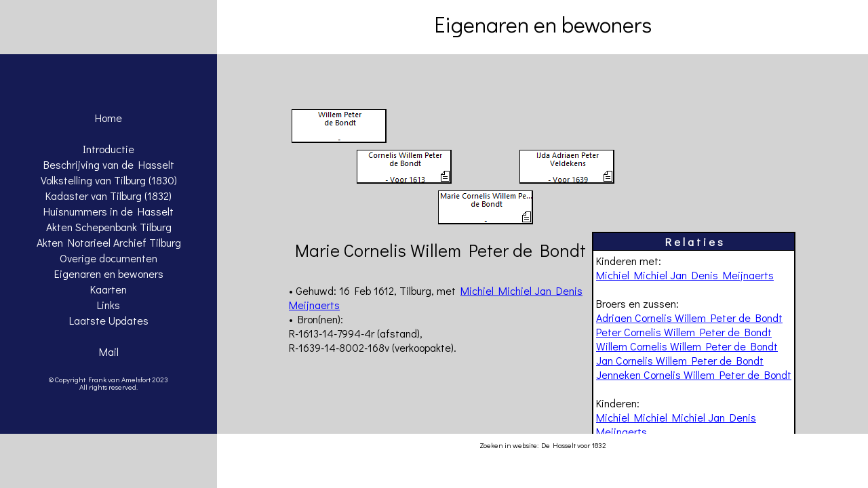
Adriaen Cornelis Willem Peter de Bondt (689, 318)
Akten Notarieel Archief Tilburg (109, 242)
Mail (109, 351)
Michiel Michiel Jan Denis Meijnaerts (685, 275)
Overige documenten (108, 258)
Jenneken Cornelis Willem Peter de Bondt (694, 374)
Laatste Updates (109, 320)
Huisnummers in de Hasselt (108, 211)
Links (108, 305)
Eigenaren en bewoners (109, 273)
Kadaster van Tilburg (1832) (108, 196)
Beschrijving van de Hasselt (109, 164)
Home (108, 118)
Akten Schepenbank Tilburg (109, 227)
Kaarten (108, 289)
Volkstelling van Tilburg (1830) (109, 180)
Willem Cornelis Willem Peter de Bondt (687, 346)
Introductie (108, 149)
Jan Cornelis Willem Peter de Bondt (680, 360)
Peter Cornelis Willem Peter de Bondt (684, 332)
